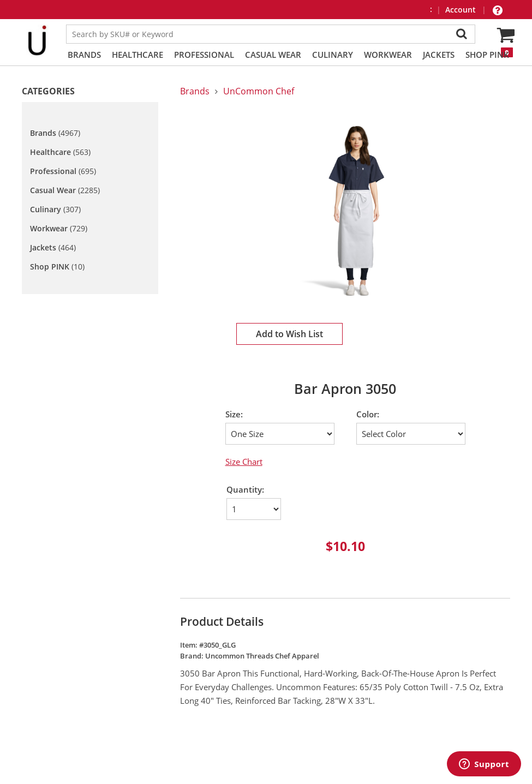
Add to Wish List (289, 334)
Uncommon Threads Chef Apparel (262, 656)
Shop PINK (487, 55)
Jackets (439, 55)
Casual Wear (273, 55)
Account (462, 10)
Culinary (333, 55)
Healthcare (138, 55)
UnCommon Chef (259, 91)
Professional (204, 55)
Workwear (388, 55)
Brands (84, 55)
